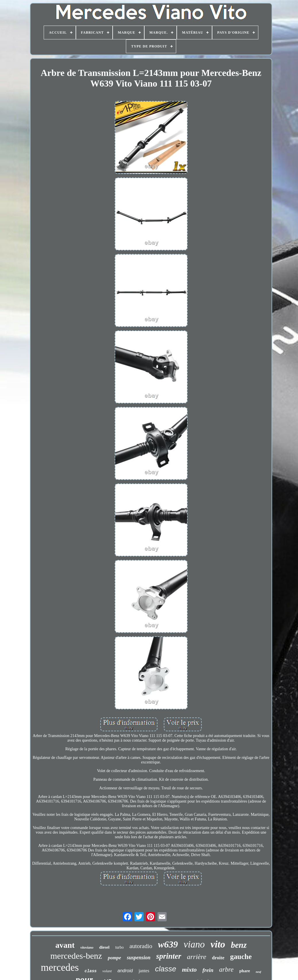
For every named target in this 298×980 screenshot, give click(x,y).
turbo (120, 947)
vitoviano (87, 948)
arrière (197, 957)
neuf (258, 972)
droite (218, 958)
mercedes (60, 967)
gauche (241, 957)
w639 (168, 944)
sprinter (169, 956)
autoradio (141, 946)
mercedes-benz (76, 956)
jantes (144, 971)
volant (107, 971)
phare (245, 971)
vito (218, 944)
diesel (104, 947)
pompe (114, 958)
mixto (189, 970)
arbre (226, 970)
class (91, 971)
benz (239, 945)
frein (208, 970)
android (125, 971)
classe (166, 969)
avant (65, 945)
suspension (139, 958)
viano (194, 944)
